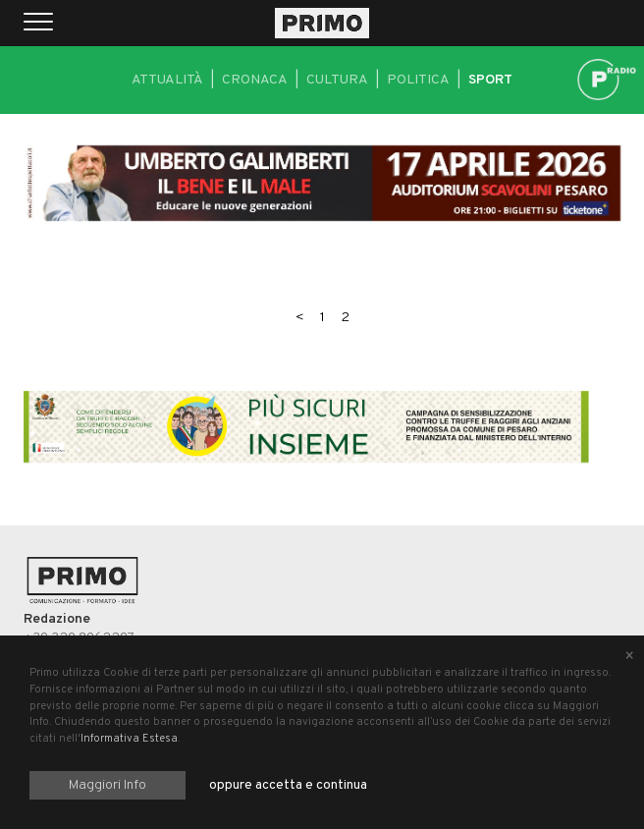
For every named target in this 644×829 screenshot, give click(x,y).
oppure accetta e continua (288, 785)
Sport (490, 80)
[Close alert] (629, 657)
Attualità (167, 80)
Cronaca (255, 80)
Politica (418, 80)
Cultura (337, 80)
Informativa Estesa (129, 739)
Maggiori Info (107, 785)
